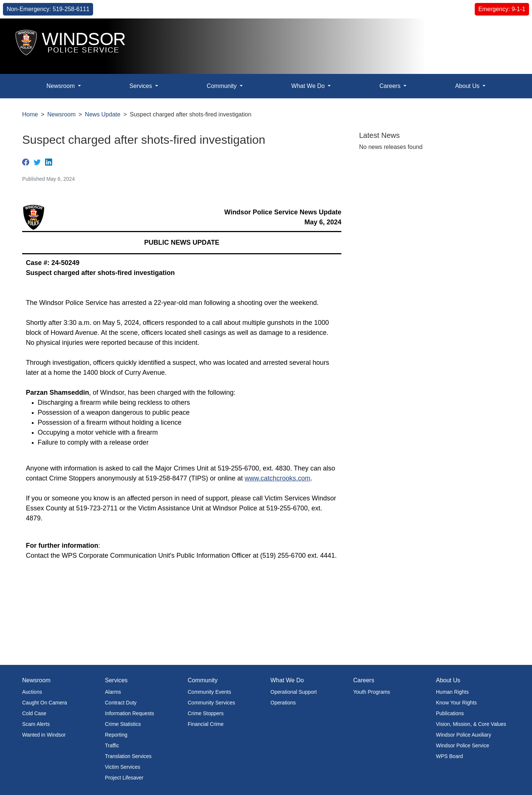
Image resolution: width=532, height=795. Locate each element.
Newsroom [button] (62, 86)
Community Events (209, 692)
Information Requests (129, 713)
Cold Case (34, 713)
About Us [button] (468, 86)
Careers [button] (391, 86)
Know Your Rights (456, 703)
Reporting (116, 735)
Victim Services (122, 767)
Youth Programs (372, 692)
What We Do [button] (309, 86)
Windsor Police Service (463, 745)
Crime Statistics (123, 724)
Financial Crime (206, 724)
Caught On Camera (45, 703)
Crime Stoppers (206, 713)
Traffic (112, 745)
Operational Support (294, 692)
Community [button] (223, 86)
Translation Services (128, 756)
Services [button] (141, 86)
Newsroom (61, 114)
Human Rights (452, 692)
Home (30, 114)
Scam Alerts (36, 724)
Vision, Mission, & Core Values (471, 724)
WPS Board (449, 756)
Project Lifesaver (124, 778)
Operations (283, 703)
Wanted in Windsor (44, 735)
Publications (450, 713)
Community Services (211, 703)
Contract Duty (121, 703)
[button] (510, 32)
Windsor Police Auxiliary (463, 735)
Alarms (113, 692)
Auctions (32, 692)
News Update (103, 114)
